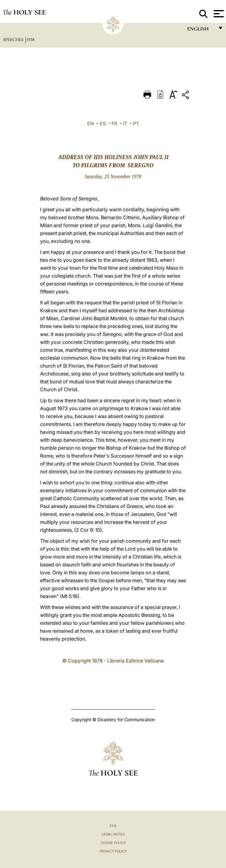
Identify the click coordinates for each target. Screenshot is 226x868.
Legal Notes (113, 834)
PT (136, 123)
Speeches (14, 40)
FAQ (113, 826)
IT (125, 123)
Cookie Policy (113, 843)
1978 (30, 40)
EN (91, 123)
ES (103, 123)
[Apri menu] (218, 14)
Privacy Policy (113, 851)
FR (114, 123)
